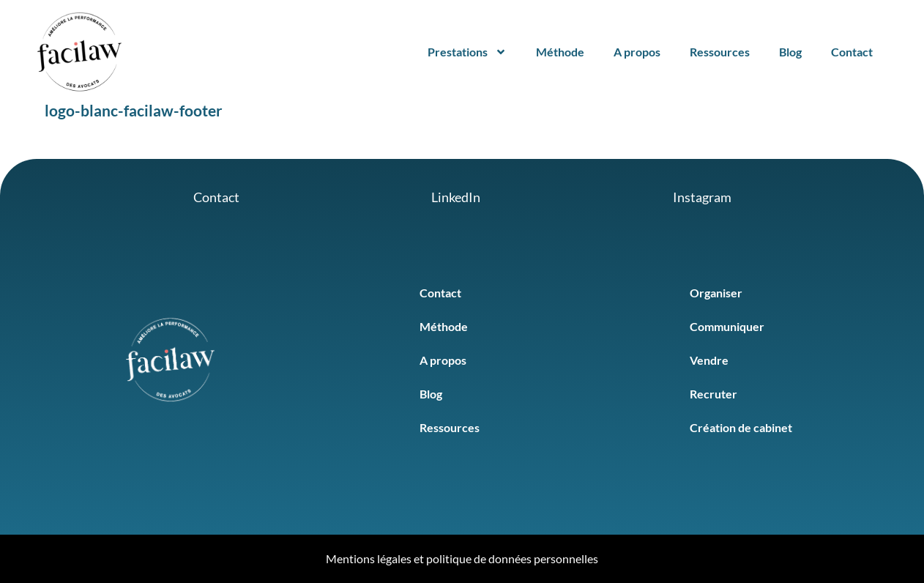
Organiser (716, 293)
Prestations (467, 52)
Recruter (714, 394)
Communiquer (727, 326)
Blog (790, 52)
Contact (852, 52)
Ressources (720, 52)
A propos (637, 52)
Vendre (709, 360)
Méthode (560, 52)
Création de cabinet (741, 427)
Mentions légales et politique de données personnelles (462, 558)
